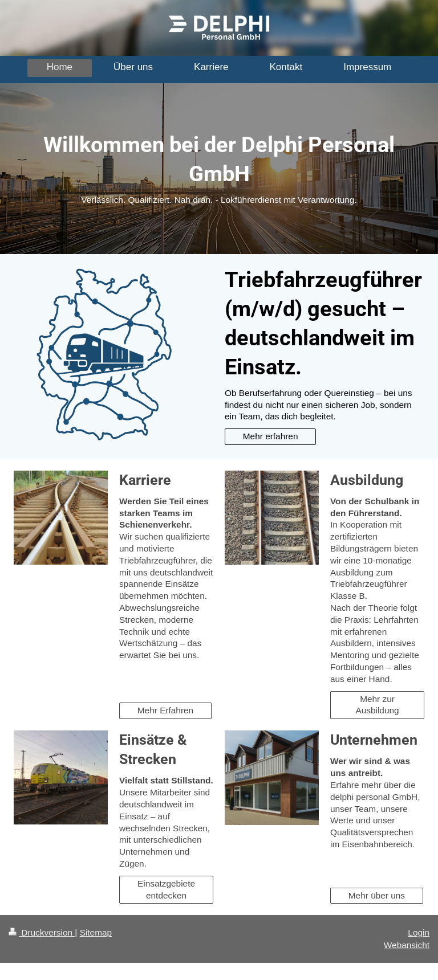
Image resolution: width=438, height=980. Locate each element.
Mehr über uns (377, 895)
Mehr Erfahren (165, 710)
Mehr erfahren (271, 436)
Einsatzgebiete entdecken (166, 889)
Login (419, 932)
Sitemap (96, 932)
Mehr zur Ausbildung (377, 705)
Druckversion (42, 932)
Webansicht (407, 945)
